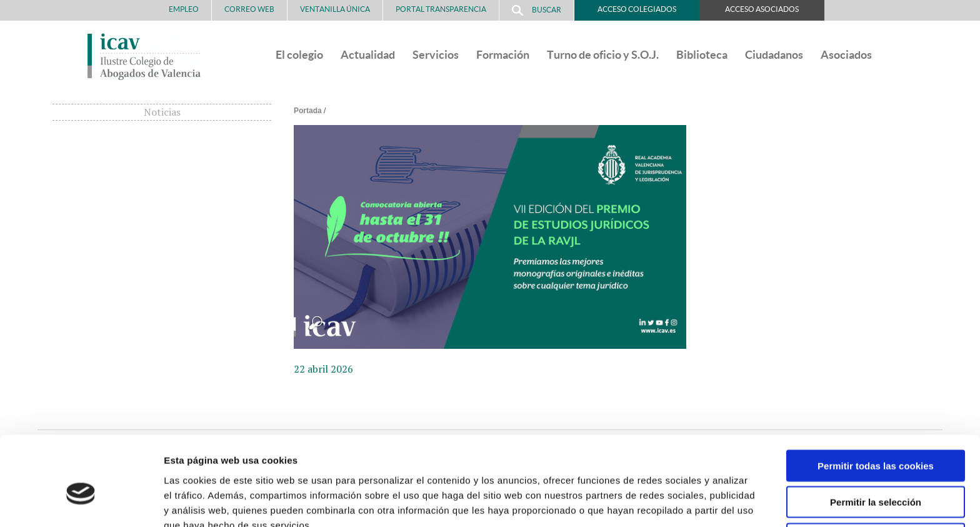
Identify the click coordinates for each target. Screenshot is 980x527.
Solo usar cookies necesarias (876, 475)
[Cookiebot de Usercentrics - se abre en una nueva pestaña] (81, 503)
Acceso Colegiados (637, 9)
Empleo (184, 9)
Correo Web (249, 9)
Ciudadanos (774, 55)
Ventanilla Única (335, 9)
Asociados (846, 55)
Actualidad (368, 55)
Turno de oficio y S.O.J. (603, 55)
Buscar (537, 10)
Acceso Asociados (762, 9)
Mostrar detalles (672, 502)
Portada (308, 111)
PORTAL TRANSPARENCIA (441, 9)
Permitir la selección (876, 439)
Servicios (436, 55)
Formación (503, 55)
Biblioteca (702, 55)
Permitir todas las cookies (876, 402)
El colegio (299, 55)
